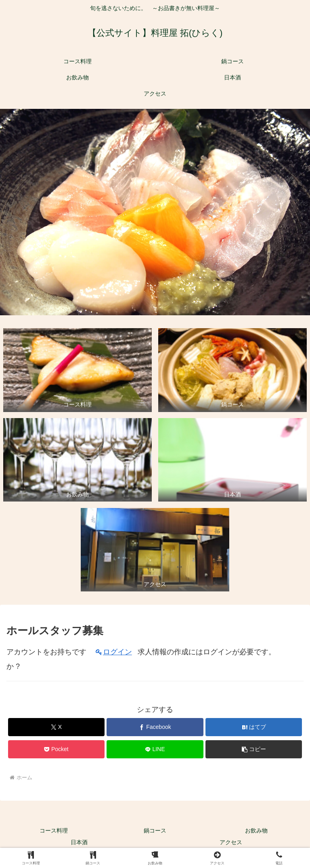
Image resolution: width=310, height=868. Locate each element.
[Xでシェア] (56, 727)
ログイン (117, 652)
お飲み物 (256, 831)
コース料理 (54, 831)
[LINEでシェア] (155, 749)
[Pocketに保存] (56, 749)
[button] (254, 749)
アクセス (231, 842)
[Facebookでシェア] (155, 727)
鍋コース (155, 831)
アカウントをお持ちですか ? (46, 659)
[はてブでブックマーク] (254, 727)
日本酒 (79, 842)
